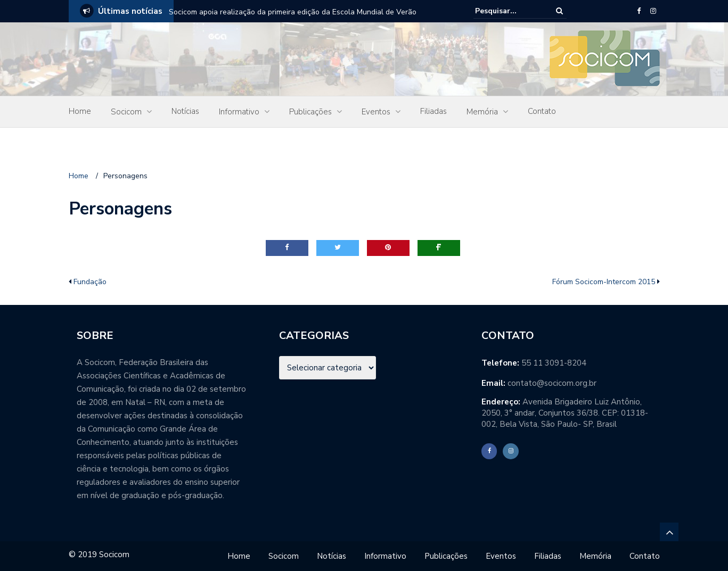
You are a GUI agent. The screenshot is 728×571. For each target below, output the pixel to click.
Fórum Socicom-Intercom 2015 (604, 282)
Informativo (239, 112)
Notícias (185, 111)
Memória (482, 112)
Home (80, 111)
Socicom (126, 112)
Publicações (310, 112)
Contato (542, 111)
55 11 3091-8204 (554, 363)
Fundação (90, 282)
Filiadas (433, 111)
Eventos (376, 112)
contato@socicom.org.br (552, 383)
